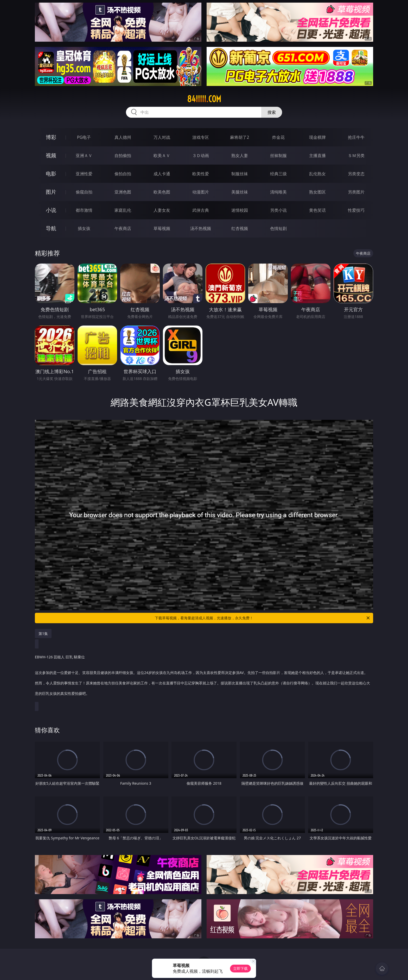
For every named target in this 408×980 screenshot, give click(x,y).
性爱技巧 (356, 210)
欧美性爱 (201, 174)
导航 (51, 228)
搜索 (272, 112)
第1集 (43, 633)
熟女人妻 (240, 155)
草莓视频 (162, 228)
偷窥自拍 (84, 192)
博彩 (51, 137)
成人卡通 (162, 174)
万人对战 (162, 137)
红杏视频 (240, 228)
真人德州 (123, 137)
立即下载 (240, 968)
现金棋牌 (317, 137)
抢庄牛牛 (356, 137)
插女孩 (84, 228)
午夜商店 (123, 228)
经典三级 (278, 174)
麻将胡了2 (240, 137)
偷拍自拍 (123, 174)
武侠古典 (201, 210)
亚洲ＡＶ (84, 155)
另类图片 (356, 192)
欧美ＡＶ (162, 155)
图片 (51, 192)
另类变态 (356, 174)
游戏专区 (201, 137)
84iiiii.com (204, 99)
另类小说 (278, 210)
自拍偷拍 (123, 155)
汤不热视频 (201, 228)
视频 (51, 155)
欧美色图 (162, 192)
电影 (51, 174)
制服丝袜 (240, 174)
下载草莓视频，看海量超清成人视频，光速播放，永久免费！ (263, 618)
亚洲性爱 (84, 174)
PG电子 (84, 137)
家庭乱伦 (123, 210)
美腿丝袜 (240, 192)
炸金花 (278, 137)
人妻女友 (162, 210)
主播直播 (317, 155)
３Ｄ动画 (201, 155)
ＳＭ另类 (356, 155)
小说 (51, 210)
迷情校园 (240, 210)
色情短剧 (278, 228)
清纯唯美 (278, 192)
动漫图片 (201, 192)
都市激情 (84, 210)
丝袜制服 (278, 155)
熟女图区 (317, 192)
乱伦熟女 (317, 174)
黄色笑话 (317, 210)
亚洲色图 (123, 192)
